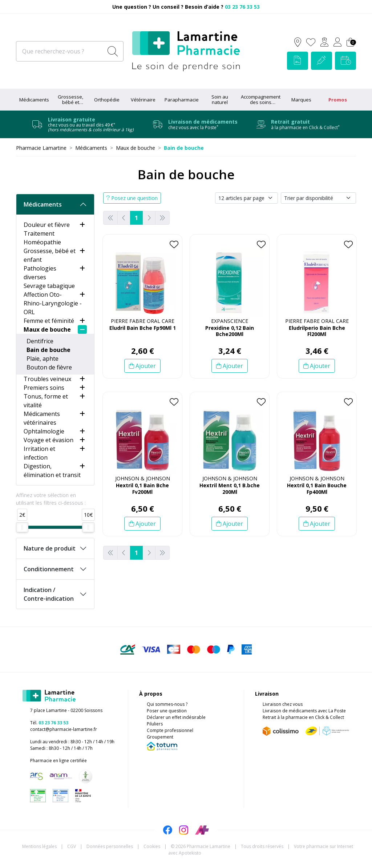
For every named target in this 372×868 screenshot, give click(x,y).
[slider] (22, 527)
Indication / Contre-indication (49, 594)
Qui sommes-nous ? (167, 704)
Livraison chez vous (283, 704)
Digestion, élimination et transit (52, 471)
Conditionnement (49, 569)
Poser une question (167, 711)
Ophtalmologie (44, 431)
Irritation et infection (39, 453)
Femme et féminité (49, 321)
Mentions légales (39, 846)
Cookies (152, 846)
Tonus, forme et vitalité (46, 401)
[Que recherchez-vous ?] (60, 51)
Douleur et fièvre (47, 225)
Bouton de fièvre (49, 367)
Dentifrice (40, 341)
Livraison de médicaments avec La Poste (304, 711)
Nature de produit (50, 548)
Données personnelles (110, 846)
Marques (301, 100)
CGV (72, 846)
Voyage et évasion (48, 440)
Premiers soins (44, 388)
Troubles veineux (47, 379)
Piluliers (155, 724)
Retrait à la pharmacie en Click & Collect (303, 717)
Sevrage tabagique (49, 286)
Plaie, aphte (43, 359)
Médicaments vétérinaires (42, 418)
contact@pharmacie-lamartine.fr (64, 729)
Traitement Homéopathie (42, 238)
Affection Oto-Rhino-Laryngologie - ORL (53, 303)
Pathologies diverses (40, 273)
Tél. (49, 723)
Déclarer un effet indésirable (176, 717)
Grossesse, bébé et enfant (50, 255)
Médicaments (34, 100)
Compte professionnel (170, 730)
